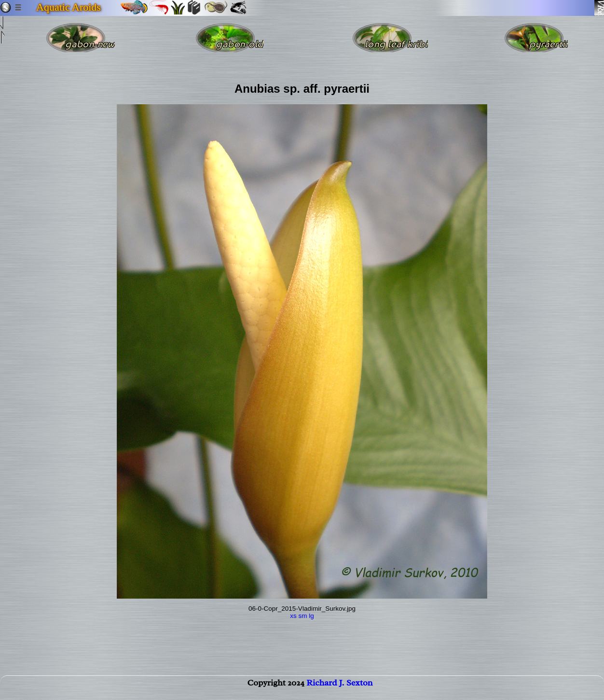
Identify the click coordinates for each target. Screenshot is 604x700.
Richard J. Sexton (339, 688)
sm (302, 616)
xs (293, 616)
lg (311, 616)
